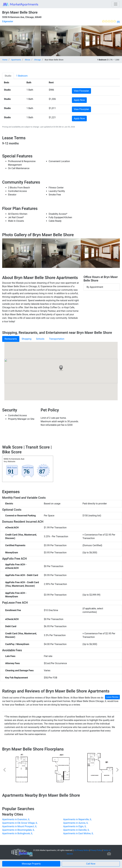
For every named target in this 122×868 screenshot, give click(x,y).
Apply (79, 100)
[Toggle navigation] (116, 4)
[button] (91, 864)
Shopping (27, 339)
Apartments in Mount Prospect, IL (20, 826)
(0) (118, 22)
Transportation (57, 339)
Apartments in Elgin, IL (75, 826)
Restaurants (11, 339)
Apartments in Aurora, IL (76, 823)
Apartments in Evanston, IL (16, 819)
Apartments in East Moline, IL (78, 833)
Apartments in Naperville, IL (77, 819)
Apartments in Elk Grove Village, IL (20, 823)
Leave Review (112, 697)
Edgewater (8, 21)
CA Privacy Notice (82, 850)
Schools (40, 339)
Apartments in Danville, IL (76, 830)
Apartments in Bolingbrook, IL (17, 833)
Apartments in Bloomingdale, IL (18, 830)
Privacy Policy (96, 850)
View (81, 91)
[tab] (8, 76)
